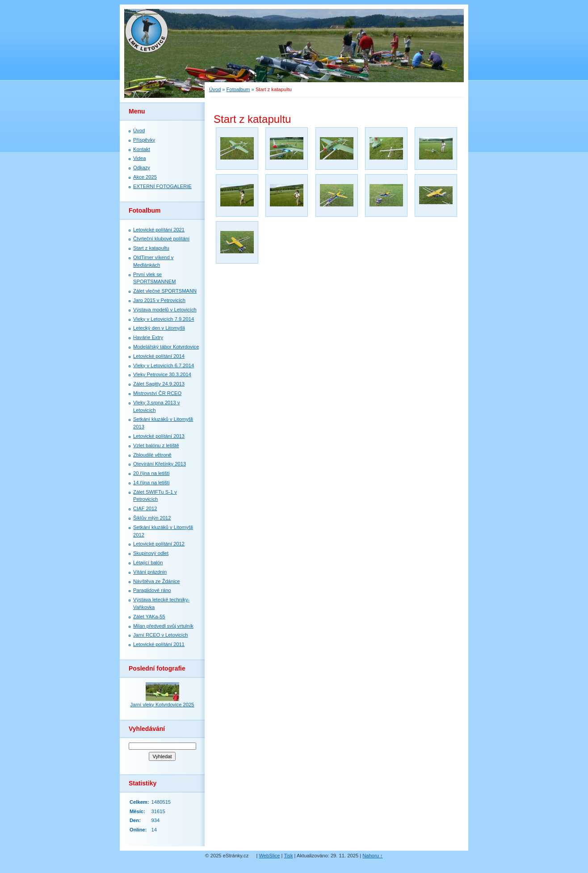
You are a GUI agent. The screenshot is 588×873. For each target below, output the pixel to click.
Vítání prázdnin (150, 572)
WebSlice (269, 856)
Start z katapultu (151, 248)
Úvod (215, 89)
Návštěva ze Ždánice (156, 581)
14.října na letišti (151, 483)
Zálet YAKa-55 (149, 617)
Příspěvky (144, 140)
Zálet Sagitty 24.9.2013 (159, 384)
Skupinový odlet (151, 553)
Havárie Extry (148, 337)
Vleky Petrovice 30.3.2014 (162, 374)
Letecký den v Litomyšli (159, 328)
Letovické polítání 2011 (159, 644)
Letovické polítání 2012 (159, 544)
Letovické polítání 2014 (159, 356)
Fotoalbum (238, 89)
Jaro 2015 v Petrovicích (159, 300)
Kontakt (142, 149)
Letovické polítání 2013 (159, 436)
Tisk (288, 856)
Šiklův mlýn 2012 (152, 518)
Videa (139, 158)
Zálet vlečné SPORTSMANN (165, 291)
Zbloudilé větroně (152, 455)
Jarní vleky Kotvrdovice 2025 (162, 705)
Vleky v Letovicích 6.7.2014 (164, 365)
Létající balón (148, 562)
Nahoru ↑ (372, 856)
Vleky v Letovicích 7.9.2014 (164, 319)
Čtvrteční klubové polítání (161, 239)
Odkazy (142, 168)
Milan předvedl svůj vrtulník (163, 626)
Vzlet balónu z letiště (156, 445)
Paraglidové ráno (152, 590)
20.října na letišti (151, 473)
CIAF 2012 (145, 508)
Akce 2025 (145, 177)
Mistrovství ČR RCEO (157, 393)
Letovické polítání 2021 (159, 230)
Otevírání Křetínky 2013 (160, 464)
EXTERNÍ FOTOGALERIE (162, 186)
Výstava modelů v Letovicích (165, 310)
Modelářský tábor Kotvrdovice (166, 347)
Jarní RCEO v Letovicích (160, 635)
